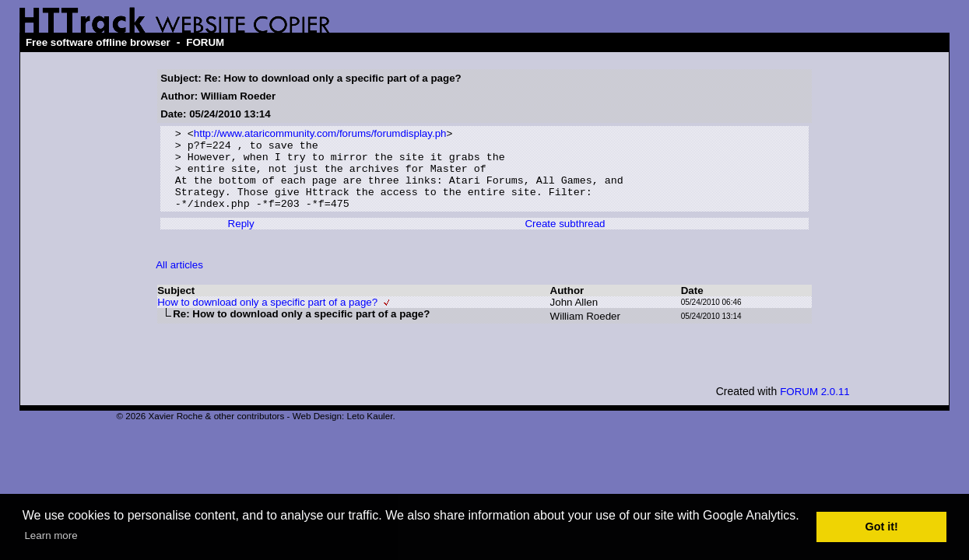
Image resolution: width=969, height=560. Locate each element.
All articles (179, 280)
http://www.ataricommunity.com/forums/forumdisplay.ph (320, 135)
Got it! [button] (882, 527)
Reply (241, 239)
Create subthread (565, 239)
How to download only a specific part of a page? (267, 318)
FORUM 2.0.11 (815, 407)
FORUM (205, 42)
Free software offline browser (98, 42)
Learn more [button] (51, 535)
